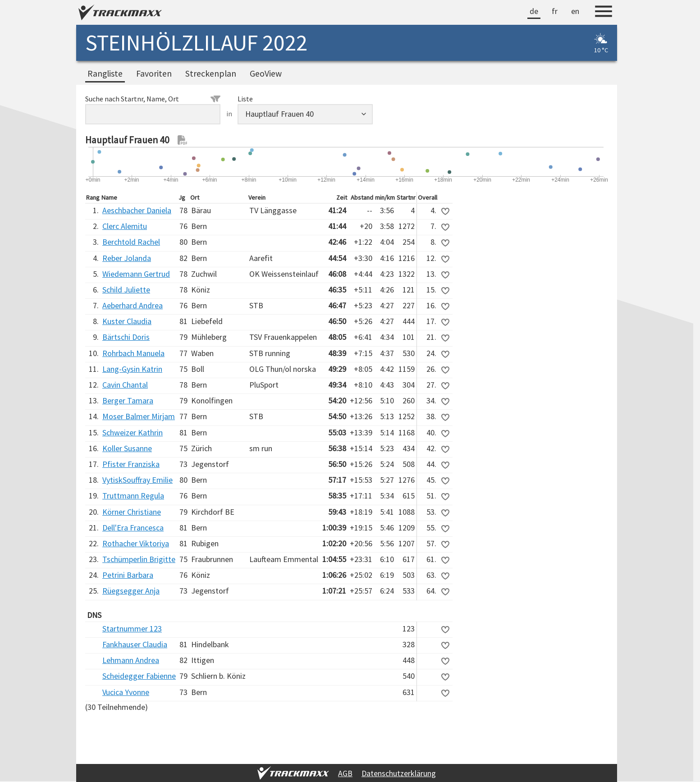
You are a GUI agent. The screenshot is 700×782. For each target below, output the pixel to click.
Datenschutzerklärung (399, 773)
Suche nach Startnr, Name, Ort (153, 99)
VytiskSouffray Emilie (137, 480)
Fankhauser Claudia (135, 644)
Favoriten (154, 73)
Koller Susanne (127, 448)
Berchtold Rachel (131, 242)
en (575, 11)
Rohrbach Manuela (133, 353)
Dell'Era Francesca (133, 528)
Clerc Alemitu (125, 226)
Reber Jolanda (127, 258)
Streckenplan (211, 73)
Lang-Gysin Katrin (132, 369)
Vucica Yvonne (126, 692)
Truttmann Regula (133, 496)
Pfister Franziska (131, 464)
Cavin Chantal (125, 385)
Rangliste (105, 73)
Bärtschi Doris (126, 337)
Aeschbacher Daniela (137, 210)
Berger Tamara (128, 400)
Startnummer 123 (132, 629)
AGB (345, 773)
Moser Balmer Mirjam (139, 416)
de (534, 11)
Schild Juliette (126, 290)
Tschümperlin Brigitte (139, 559)
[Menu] (604, 13)
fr (555, 11)
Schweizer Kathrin (133, 432)
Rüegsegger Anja (131, 591)
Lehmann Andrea (131, 660)
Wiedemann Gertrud (136, 274)
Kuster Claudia (127, 321)
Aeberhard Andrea (133, 305)
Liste (245, 99)
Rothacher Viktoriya (136, 543)
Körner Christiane (132, 512)
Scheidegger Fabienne (139, 676)
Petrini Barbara (128, 575)
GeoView (266, 73)
